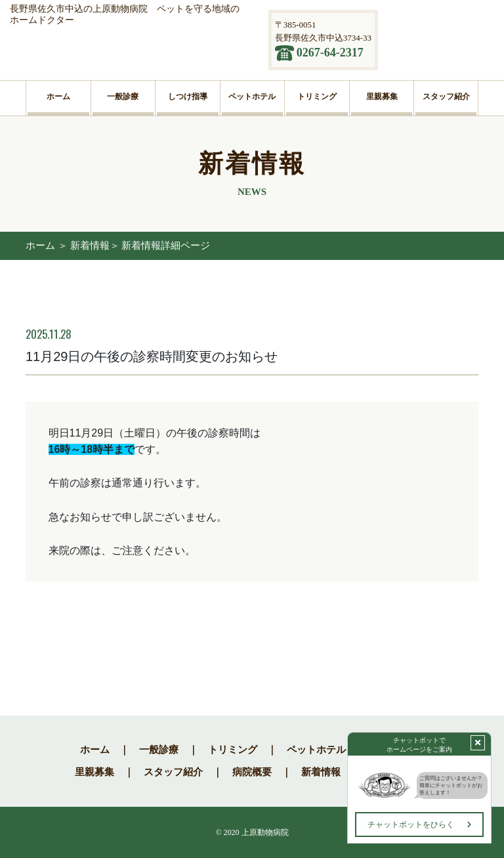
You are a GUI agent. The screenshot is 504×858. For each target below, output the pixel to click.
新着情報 (321, 772)
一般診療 (159, 750)
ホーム (40, 246)
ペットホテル (316, 750)
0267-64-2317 (330, 53)
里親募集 (94, 772)
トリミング (233, 750)
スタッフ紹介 (173, 772)
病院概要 (252, 772)
